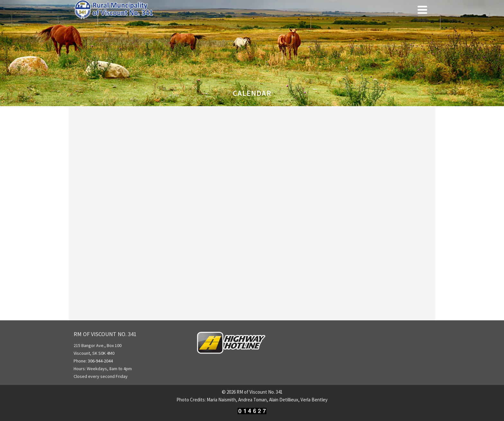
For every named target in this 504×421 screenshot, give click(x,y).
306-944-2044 (101, 361)
